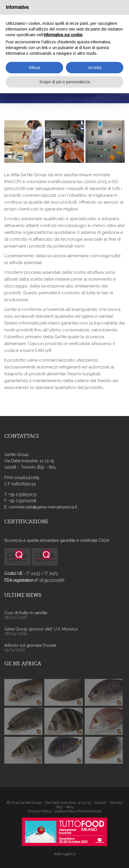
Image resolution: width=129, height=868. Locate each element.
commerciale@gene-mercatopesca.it (43, 507)
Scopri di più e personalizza (65, 82)
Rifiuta (35, 68)
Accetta (95, 68)
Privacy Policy (40, 811)
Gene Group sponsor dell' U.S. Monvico (41, 629)
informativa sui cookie (63, 35)
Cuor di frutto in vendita (26, 613)
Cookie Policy (66, 811)
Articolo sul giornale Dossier (30, 645)
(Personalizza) (90, 811)
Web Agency (65, 854)
